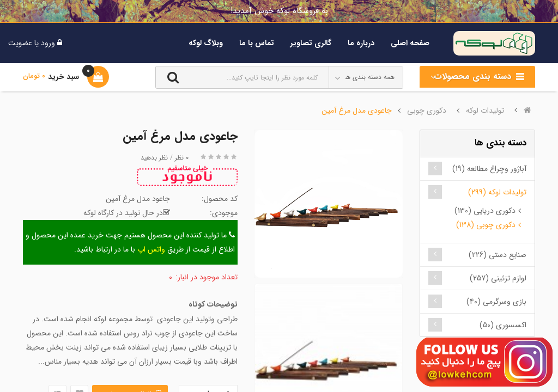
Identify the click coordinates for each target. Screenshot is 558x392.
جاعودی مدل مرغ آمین (357, 111)
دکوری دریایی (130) (485, 211)
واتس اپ (151, 249)
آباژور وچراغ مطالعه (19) (489, 169)
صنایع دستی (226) (498, 255)
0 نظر (182, 158)
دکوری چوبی (427, 111)
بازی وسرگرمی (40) (496, 302)
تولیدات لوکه (485, 111)
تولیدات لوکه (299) (497, 192)
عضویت (20, 43)
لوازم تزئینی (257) (498, 278)
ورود (47, 43)
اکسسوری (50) (503, 325)
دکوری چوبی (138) (486, 225)
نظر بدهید (154, 158)
